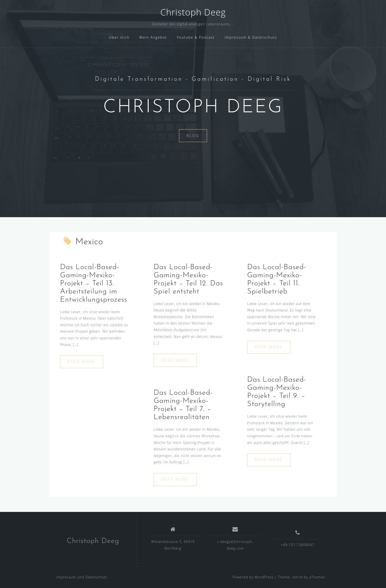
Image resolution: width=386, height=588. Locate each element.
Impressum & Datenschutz (251, 37)
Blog (193, 136)
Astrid (298, 577)
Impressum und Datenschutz (82, 577)
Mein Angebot (153, 37)
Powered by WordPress (253, 577)
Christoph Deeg (193, 12)
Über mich (119, 37)
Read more (82, 362)
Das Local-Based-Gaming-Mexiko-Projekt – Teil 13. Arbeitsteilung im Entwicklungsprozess (94, 284)
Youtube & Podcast (196, 37)
